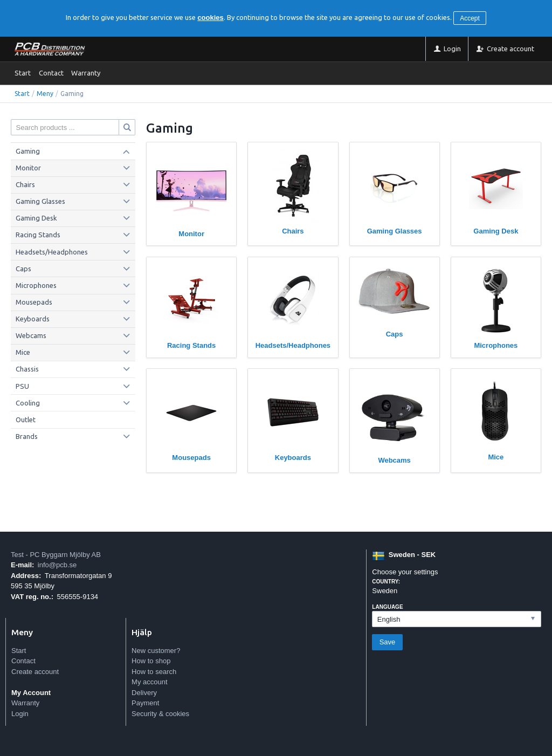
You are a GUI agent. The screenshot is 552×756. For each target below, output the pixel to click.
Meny (45, 94)
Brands (27, 436)
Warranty (86, 73)
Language (387, 607)
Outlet (26, 420)
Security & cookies (160, 714)
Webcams (31, 335)
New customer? (156, 651)
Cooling (28, 403)
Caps (23, 269)
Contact (51, 73)
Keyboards (33, 319)
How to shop (151, 661)
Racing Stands (38, 235)
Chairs (25, 184)
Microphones (36, 285)
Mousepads (34, 302)
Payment (145, 703)
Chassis (27, 369)
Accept (470, 18)
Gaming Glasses (40, 201)
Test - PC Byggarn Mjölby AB (56, 555)
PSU (22, 386)
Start (23, 73)
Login (20, 714)
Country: (386, 582)
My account (149, 682)
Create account (35, 672)
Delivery (144, 693)
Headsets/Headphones (52, 252)
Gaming (28, 151)
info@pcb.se (57, 565)
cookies (210, 18)
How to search (154, 672)
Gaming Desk (36, 218)
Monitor (28, 168)
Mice (23, 352)
